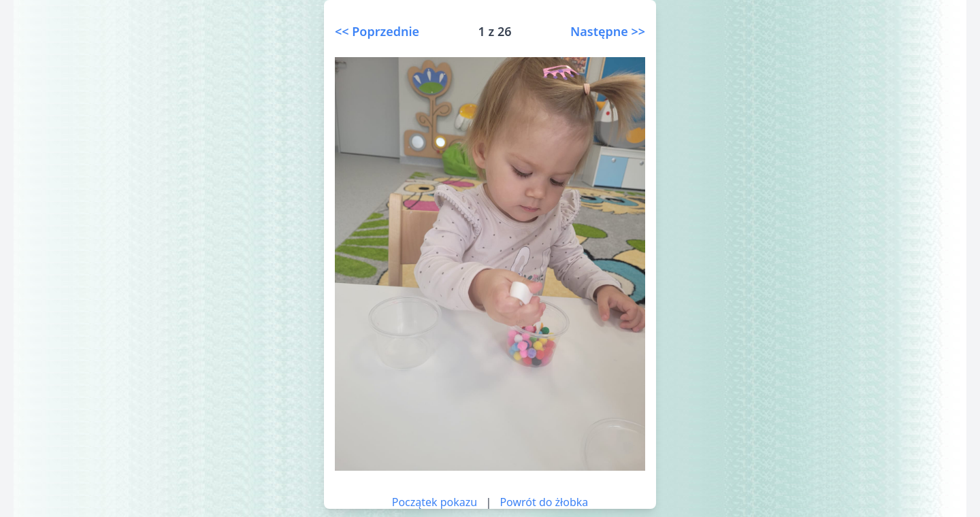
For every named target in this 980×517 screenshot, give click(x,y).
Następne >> (608, 31)
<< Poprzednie (377, 31)
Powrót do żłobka (544, 502)
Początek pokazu (435, 502)
